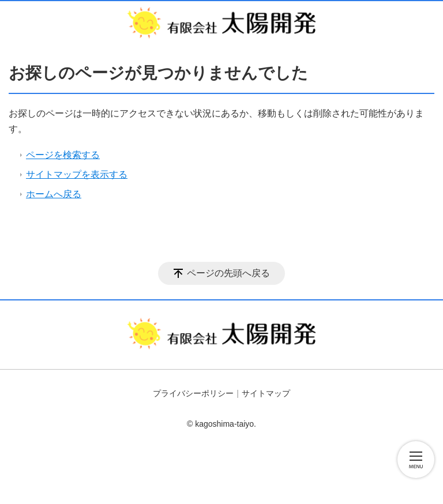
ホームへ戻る (54, 194)
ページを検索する (63, 155)
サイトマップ (266, 393)
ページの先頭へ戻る (228, 273)
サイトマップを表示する (77, 174)
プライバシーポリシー (193, 393)
